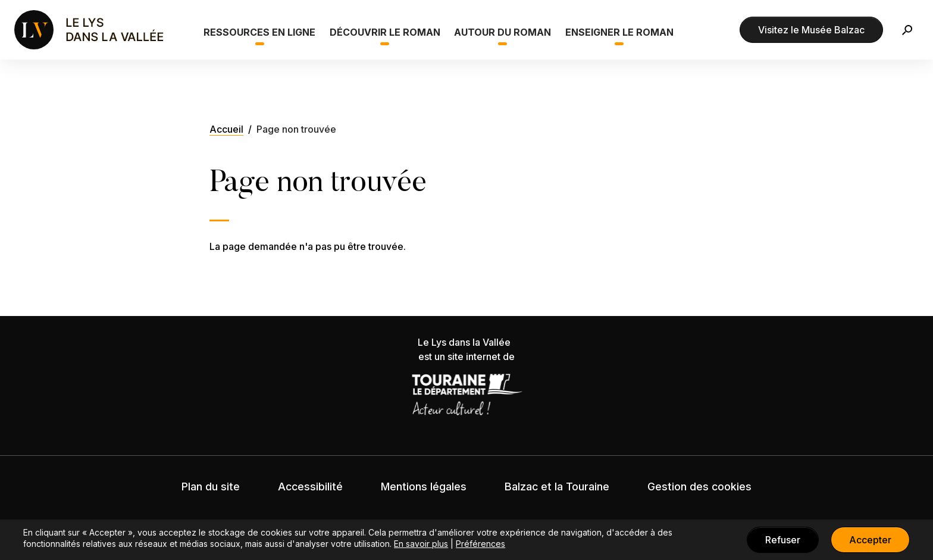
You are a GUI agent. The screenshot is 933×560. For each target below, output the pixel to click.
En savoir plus (421, 544)
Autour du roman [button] (502, 32)
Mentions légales (424, 487)
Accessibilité (310, 487)
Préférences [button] (480, 544)
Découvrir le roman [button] (385, 32)
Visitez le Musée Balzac (811, 30)
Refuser (783, 540)
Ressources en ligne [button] (259, 32)
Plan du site (211, 487)
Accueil (226, 129)
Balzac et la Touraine (557, 487)
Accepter (870, 540)
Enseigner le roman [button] (619, 32)
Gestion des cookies (699, 487)
